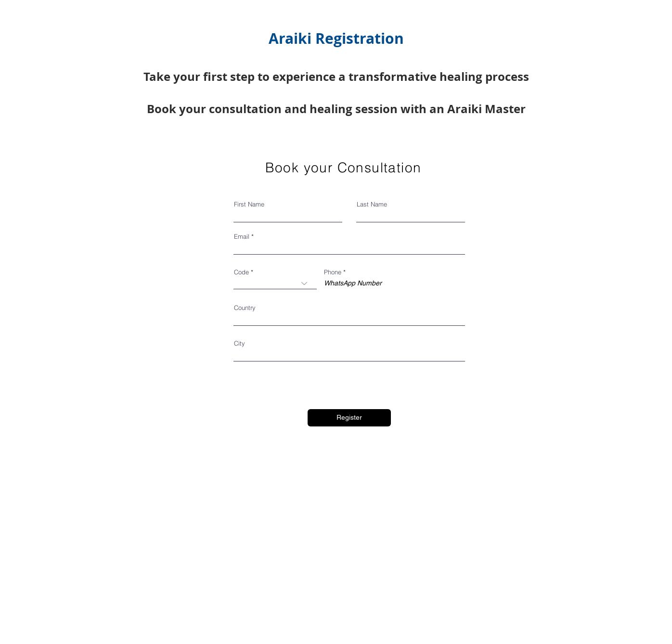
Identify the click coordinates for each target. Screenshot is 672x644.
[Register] (349, 418)
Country (245, 308)
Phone (333, 272)
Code (241, 272)
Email (242, 237)
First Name (249, 204)
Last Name (372, 204)
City (239, 343)
